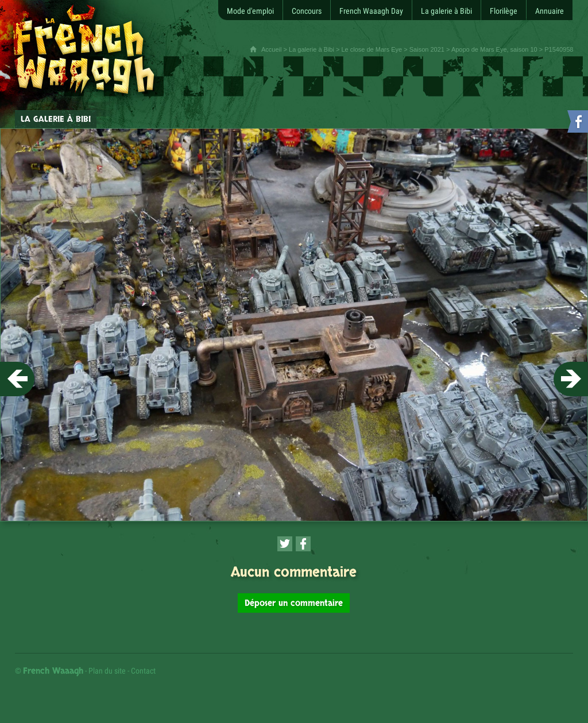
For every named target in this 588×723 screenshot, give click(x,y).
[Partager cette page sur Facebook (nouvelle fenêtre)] (303, 544)
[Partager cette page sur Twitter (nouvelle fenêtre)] (285, 544)
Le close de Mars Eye (372, 49)
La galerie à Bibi (312, 49)
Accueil (271, 49)
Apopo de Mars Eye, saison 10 (494, 49)
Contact (143, 671)
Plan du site (107, 671)
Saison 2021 (427, 49)
